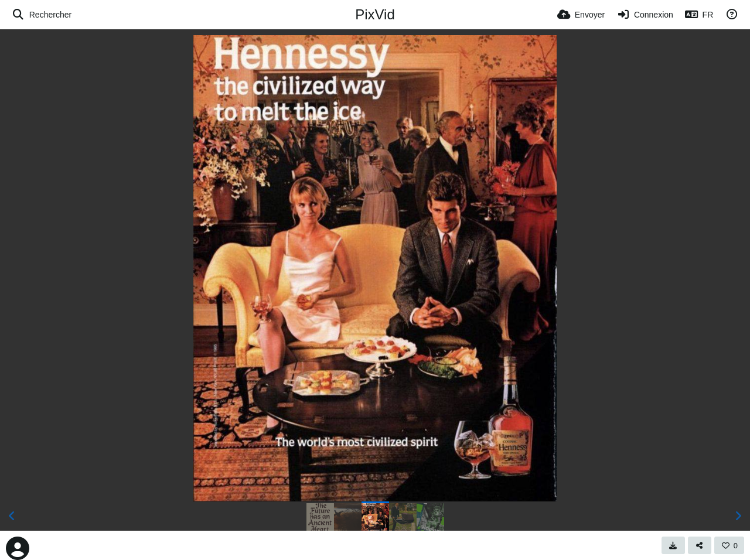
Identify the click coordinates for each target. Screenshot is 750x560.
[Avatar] (18, 548)
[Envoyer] (581, 15)
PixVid (375, 14)
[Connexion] (645, 15)
